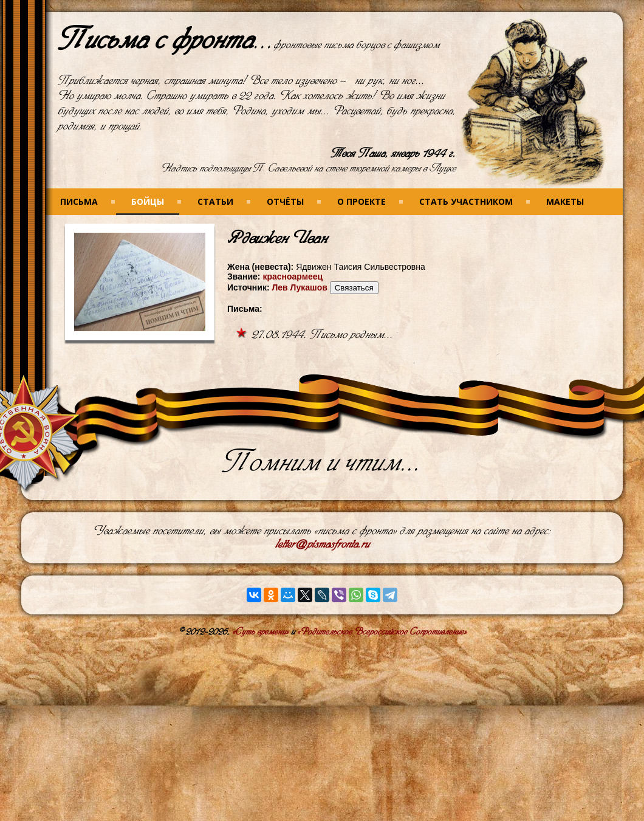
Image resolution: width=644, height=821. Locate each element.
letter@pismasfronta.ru (322, 544)
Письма (79, 201)
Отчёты (285, 201)
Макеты (565, 201)
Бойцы (148, 201)
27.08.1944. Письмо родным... (322, 335)
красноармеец (293, 277)
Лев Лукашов (299, 287)
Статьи (215, 201)
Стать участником (466, 201)
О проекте (361, 201)
